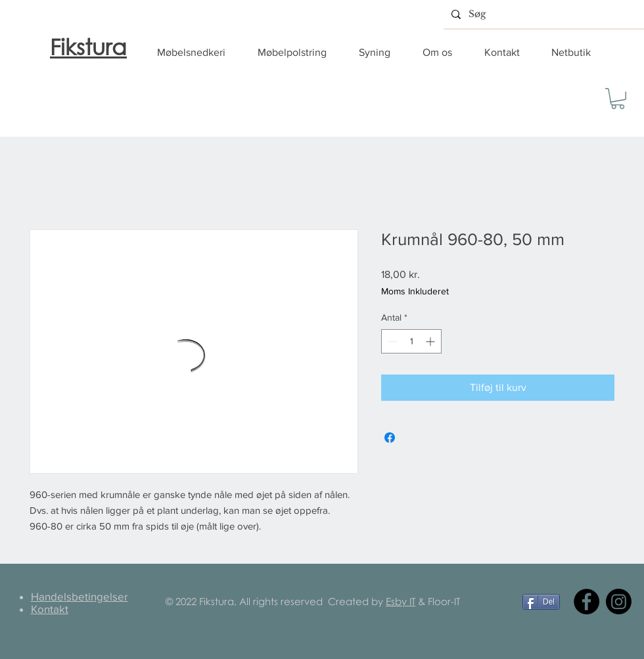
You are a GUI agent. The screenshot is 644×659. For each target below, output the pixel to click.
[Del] (541, 602)
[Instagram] (619, 602)
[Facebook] (586, 602)
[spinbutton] (411, 341)
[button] (197, 53)
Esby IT (401, 601)
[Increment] (431, 341)
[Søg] (542, 14)
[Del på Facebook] (390, 438)
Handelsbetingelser (80, 596)
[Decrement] (391, 341)
